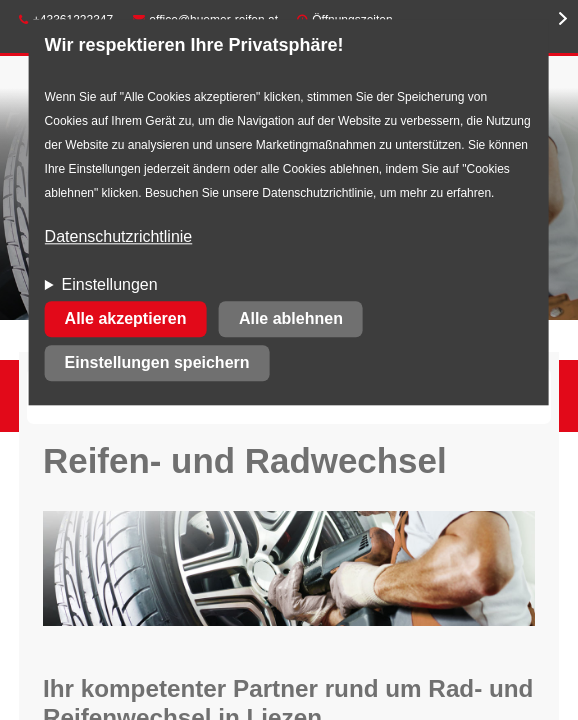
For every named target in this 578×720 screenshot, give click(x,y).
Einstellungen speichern (157, 363)
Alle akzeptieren (126, 319)
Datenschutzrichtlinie (119, 237)
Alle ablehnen (291, 319)
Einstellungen (110, 285)
